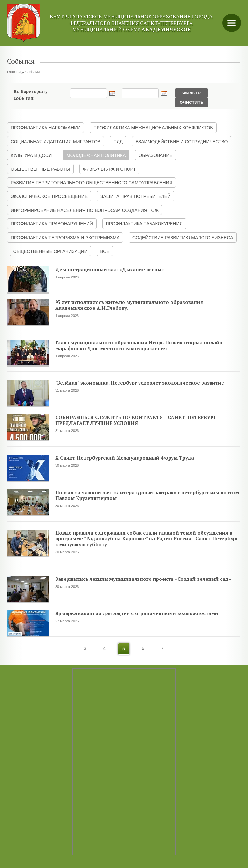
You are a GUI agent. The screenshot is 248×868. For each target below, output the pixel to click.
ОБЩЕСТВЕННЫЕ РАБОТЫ (40, 169)
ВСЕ (105, 251)
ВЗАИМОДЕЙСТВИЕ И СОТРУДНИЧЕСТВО (182, 142)
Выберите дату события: (31, 94)
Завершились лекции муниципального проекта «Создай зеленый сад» (143, 579)
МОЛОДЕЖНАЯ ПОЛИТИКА (96, 155)
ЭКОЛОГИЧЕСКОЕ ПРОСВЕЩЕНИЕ (49, 196)
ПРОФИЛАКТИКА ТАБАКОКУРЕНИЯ (144, 224)
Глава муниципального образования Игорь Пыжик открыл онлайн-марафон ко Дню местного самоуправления (140, 345)
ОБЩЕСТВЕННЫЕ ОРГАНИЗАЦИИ (50, 251)
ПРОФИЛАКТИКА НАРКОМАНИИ (46, 128)
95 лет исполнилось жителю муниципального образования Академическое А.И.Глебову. (129, 305)
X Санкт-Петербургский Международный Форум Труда (125, 458)
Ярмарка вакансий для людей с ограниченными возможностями (137, 613)
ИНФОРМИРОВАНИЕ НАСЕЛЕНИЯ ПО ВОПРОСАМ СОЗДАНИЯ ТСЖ (85, 210)
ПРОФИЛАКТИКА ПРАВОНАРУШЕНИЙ (52, 224)
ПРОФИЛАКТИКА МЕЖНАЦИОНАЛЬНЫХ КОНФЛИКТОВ (153, 128)
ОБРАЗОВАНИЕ (155, 155)
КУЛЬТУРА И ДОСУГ (32, 155)
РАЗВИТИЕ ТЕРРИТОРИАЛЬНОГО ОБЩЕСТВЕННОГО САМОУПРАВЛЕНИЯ (92, 183)
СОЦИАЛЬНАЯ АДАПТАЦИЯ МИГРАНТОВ (56, 142)
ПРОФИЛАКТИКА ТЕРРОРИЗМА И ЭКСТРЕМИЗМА (65, 238)
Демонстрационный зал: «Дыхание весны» (110, 269)
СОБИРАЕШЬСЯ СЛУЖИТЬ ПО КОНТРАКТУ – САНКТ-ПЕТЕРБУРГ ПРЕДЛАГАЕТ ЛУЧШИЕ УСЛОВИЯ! (136, 420)
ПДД (118, 142)
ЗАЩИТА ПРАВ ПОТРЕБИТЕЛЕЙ (135, 196)
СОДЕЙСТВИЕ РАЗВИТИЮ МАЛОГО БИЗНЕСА (183, 238)
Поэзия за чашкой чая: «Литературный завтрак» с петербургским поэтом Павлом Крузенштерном (147, 495)
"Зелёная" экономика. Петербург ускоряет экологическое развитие (140, 383)
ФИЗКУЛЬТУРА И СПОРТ (109, 169)
